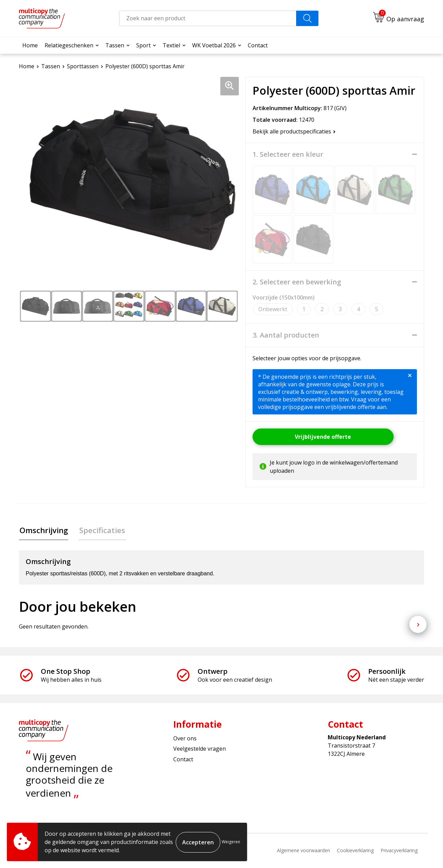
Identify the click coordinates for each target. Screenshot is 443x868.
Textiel (171, 45)
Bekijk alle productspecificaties (294, 131)
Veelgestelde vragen (200, 749)
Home (30, 45)
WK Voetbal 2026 (214, 45)
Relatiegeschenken (69, 45)
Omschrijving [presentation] (43, 530)
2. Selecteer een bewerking (297, 282)
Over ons (185, 739)
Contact (258, 45)
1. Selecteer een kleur (288, 154)
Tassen (115, 45)
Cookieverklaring (355, 851)
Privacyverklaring (399, 851)
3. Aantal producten (286, 335)
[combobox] (208, 18)
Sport (143, 45)
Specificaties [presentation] (101, 530)
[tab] (43, 531)
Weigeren (231, 842)
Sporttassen (83, 66)
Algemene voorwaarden (304, 851)
